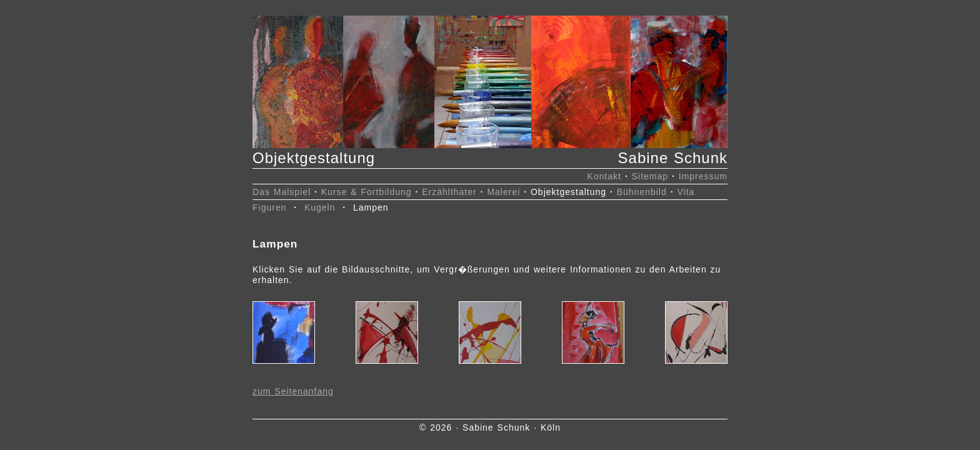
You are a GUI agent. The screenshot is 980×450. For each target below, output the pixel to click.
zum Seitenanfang (293, 391)
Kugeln (320, 207)
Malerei (503, 192)
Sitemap (650, 176)
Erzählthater (449, 192)
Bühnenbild (642, 192)
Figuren (269, 207)
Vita (686, 192)
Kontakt (604, 176)
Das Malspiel (282, 192)
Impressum (703, 176)
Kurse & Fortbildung (367, 192)
